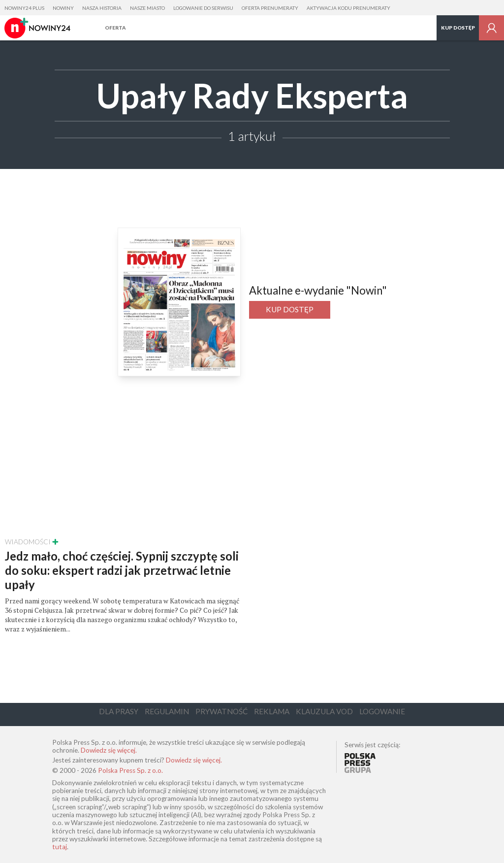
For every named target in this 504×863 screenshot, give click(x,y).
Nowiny (63, 8)
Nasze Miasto (147, 8)
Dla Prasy (119, 711)
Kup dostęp (458, 28)
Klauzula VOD (324, 711)
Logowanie (382, 711)
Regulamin (167, 711)
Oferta (115, 28)
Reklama (272, 711)
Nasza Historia (102, 8)
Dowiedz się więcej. (109, 750)
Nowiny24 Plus (24, 8)
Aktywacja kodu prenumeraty (348, 8)
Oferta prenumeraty (270, 8)
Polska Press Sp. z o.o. (130, 770)
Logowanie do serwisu (203, 8)
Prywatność (221, 711)
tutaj (60, 847)
